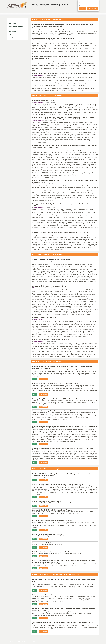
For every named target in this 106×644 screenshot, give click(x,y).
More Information (43, 379)
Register (35, 379)
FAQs (10, 35)
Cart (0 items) (12, 38)
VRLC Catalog (13, 31)
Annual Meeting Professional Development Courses (16, 27)
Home (10, 20)
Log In (82, 9)
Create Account (92, 9)
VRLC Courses (12, 23)
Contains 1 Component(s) (38, 28)
